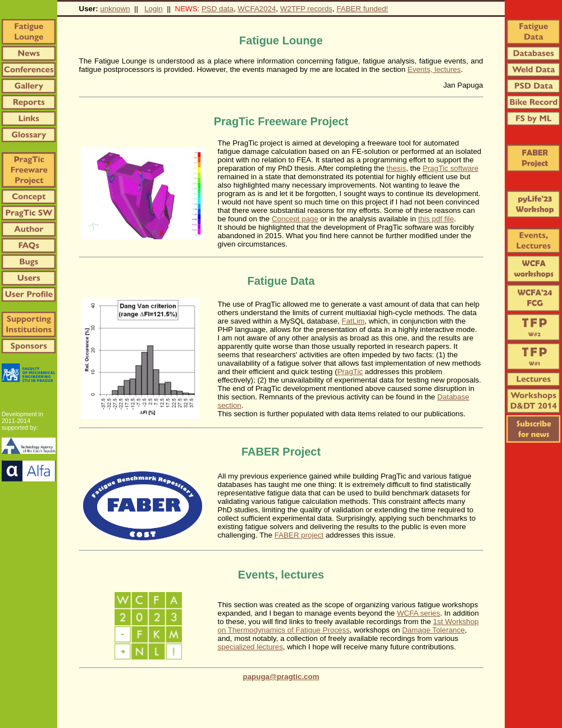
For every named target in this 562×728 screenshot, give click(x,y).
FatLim (353, 321)
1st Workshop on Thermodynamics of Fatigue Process (348, 626)
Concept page (295, 219)
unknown (115, 9)
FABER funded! (362, 9)
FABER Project (281, 452)
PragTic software (451, 168)
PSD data (218, 9)
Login (154, 9)
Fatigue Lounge (281, 40)
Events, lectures (434, 69)
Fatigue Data (281, 281)
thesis (396, 168)
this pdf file (436, 219)
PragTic (350, 372)
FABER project (299, 535)
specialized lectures (250, 647)
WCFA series (419, 613)
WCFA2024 (257, 9)
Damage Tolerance (433, 630)
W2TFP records (306, 9)
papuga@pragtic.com (281, 677)
